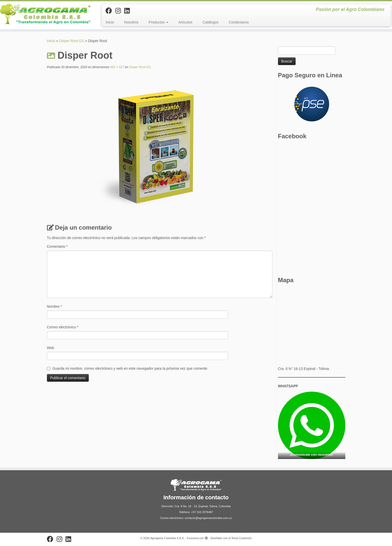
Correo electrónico (63, 327)
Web (51, 348)
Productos (159, 22)
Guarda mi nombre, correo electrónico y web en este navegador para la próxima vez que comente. (130, 368)
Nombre (54, 306)
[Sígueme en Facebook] (110, 11)
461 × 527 (117, 67)
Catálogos (211, 22)
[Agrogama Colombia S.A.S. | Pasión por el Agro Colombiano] (45, 14)
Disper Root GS (72, 41)
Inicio (110, 22)
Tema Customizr (241, 538)
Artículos (185, 22)
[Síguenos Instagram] (120, 11)
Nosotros (131, 22)
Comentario (57, 246)
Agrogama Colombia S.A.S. (167, 538)
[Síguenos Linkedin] (129, 11)
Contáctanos (239, 22)
